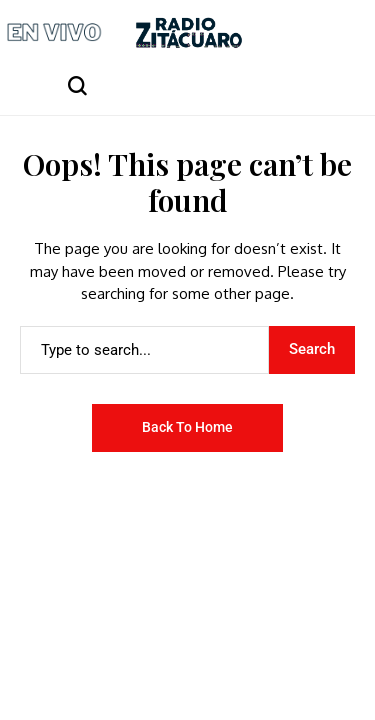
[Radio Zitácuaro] (189, 32)
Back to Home (187, 427)
